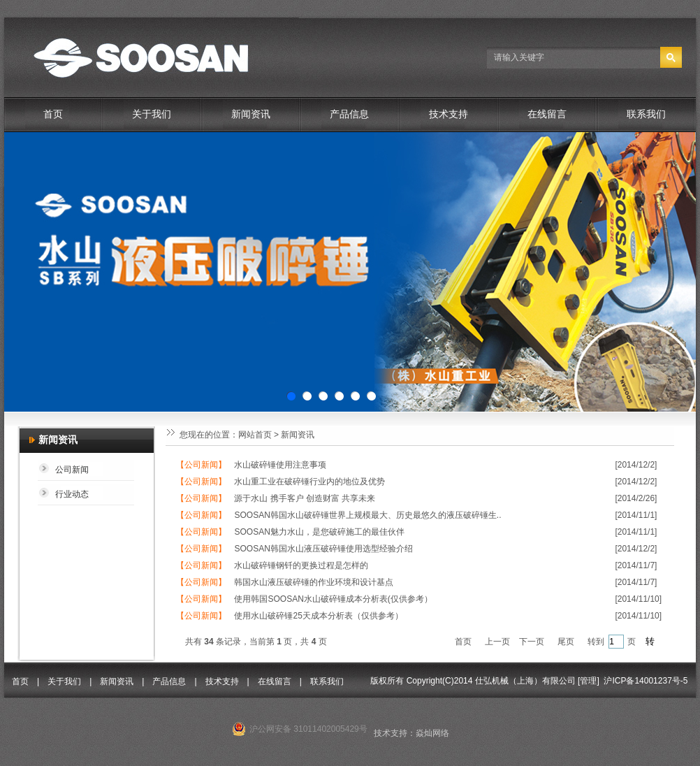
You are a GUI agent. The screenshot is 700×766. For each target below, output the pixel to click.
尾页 (566, 642)
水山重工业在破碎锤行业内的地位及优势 (309, 482)
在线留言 (547, 114)
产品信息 (349, 114)
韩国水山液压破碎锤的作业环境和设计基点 (314, 582)
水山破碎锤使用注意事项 (280, 465)
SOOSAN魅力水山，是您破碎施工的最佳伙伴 (319, 532)
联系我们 (646, 114)
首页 (53, 114)
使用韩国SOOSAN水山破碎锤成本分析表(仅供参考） (333, 599)
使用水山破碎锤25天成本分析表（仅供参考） (318, 616)
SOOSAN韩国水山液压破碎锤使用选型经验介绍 (323, 549)
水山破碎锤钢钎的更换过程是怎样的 (301, 565)
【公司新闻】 (201, 465)
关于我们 (152, 114)
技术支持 (449, 114)
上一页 (497, 642)
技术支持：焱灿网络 (411, 733)
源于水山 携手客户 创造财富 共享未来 (305, 498)
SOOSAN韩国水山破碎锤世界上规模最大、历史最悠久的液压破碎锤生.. (367, 515)
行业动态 (72, 494)
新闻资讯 (251, 114)
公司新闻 (72, 470)
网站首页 (255, 435)
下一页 (532, 642)
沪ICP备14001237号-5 (646, 681)
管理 (588, 681)
